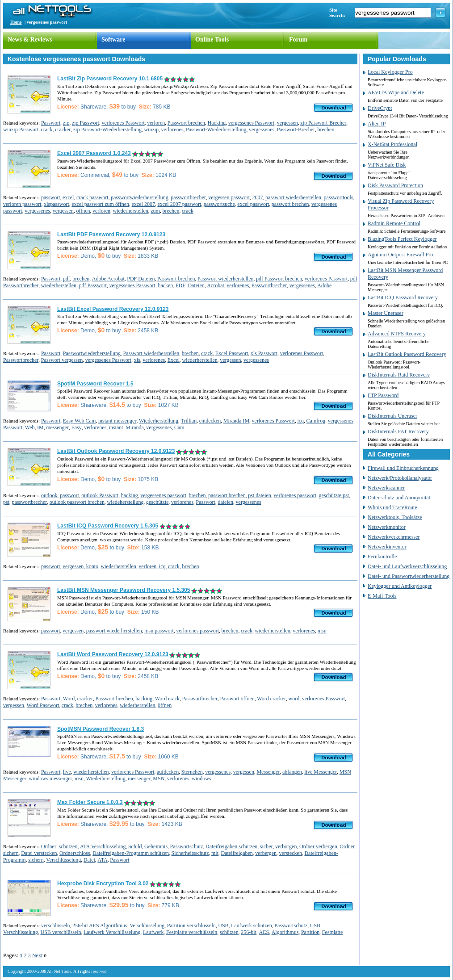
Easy (76, 427)
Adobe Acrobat (108, 279)
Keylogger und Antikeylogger (400, 586)
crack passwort (92, 197)
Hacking (217, 123)
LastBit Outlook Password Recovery (407, 354)
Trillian (189, 421)
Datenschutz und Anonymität (399, 498)
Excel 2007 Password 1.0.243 (94, 153)
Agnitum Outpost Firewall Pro (400, 255)
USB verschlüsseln (61, 932)
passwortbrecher (188, 197)
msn (322, 631)
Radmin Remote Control (394, 223)
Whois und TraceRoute (392, 507)
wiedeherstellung (125, 502)
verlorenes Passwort (123, 123)
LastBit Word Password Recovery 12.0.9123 (113, 654)
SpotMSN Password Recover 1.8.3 (101, 729)
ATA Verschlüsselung (103, 846)
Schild (135, 846)
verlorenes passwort (295, 495)
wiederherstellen (130, 211)
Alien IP (377, 124)
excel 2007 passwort (179, 204)
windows (201, 779)
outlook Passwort (100, 495)
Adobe (324, 285)
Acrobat (216, 285)
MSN (159, 779)
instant (116, 427)
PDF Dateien (141, 279)
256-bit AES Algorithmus (100, 926)
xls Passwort (264, 353)
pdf (67, 279)
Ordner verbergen (318, 846)
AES (264, 932)
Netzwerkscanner (386, 488)
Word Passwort (43, 705)
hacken (165, 285)
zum (155, 211)
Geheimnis (156, 846)
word (294, 699)
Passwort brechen (186, 123)
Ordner (49, 846)
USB (223, 926)
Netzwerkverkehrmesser (394, 537)
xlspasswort (57, 204)
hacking (130, 495)
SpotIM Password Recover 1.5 (95, 384)
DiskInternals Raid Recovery (399, 375)
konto (92, 566)
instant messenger (117, 421)
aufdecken (168, 772)
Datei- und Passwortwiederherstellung (409, 576)
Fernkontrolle (382, 557)
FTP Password (383, 395)
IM (40, 427)
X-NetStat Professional (392, 144)
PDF (180, 285)
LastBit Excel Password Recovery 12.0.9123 (113, 309)
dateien (225, 502)
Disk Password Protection (395, 185)
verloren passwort (22, 204)
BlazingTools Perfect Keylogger (402, 239)
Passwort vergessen (62, 360)
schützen (68, 846)
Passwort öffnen (237, 699)
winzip (151, 130)
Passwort (51, 123)
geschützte (157, 502)
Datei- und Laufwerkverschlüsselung (407, 566)
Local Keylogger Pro (390, 72)
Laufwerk (153, 932)
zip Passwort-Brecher (323, 123)
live (67, 772)
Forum (298, 40)
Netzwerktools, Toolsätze (395, 517)
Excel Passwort (232, 353)
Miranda (135, 427)
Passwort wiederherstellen (226, 279)
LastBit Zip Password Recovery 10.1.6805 (110, 79)
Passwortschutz (187, 846)
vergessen (287, 123)
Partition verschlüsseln (191, 926)
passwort (51, 197)
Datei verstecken (39, 853)
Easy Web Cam (79, 421)
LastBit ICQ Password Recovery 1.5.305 (108, 526)
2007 (258, 197)
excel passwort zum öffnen (100, 204)
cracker (63, 130)
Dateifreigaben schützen (231, 846)
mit (215, 853)
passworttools (339, 197)
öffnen (83, 211)
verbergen (266, 853)
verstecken (291, 853)
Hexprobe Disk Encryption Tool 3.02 (103, 884)
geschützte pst (334, 495)
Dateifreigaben (237, 853)
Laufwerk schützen (252, 926)
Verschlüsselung (63, 860)
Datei (89, 860)
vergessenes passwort (163, 495)
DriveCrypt (380, 108)
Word (69, 699)
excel (68, 197)
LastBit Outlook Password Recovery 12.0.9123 (116, 451)
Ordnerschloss (75, 853)
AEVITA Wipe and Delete (396, 92)
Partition (310, 932)
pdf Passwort (93, 285)
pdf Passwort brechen (279, 279)
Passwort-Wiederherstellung (216, 130)
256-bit (249, 932)
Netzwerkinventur (387, 547)
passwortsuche (219, 204)
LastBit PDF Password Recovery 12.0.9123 (111, 235)
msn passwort (159, 631)
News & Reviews (30, 40)
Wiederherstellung (159, 421)
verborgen (286, 846)
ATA (102, 860)
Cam (179, 427)
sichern (36, 860)
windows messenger (50, 779)
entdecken (210, 421)
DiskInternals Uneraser (392, 416)
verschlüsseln (56, 926)
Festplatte (333, 932)
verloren (156, 123)
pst (6, 502)
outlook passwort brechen (77, 502)
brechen (326, 130)
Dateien (196, 285)
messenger (57, 427)
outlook (49, 495)
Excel (174, 360)
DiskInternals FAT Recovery (398, 431)
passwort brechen (290, 204)
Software (113, 40)
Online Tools (212, 40)
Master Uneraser (386, 313)
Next (37, 955)
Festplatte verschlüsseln (192, 932)
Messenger (268, 772)
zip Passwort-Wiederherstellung (107, 130)
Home (16, 22)
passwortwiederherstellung (140, 197)
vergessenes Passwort (251, 123)
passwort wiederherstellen (293, 197)
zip (66, 123)
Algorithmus (285, 932)
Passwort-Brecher (296, 130)
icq (300, 421)
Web (30, 427)
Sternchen (192, 772)
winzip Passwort (21, 130)
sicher (266, 846)
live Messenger (321, 772)
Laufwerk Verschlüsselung (112, 932)
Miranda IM (236, 421)
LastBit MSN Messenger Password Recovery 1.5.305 (124, 590)
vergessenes (262, 130)
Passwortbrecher (269, 285)
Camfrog (316, 421)
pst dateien (260, 495)
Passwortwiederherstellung (92, 353)
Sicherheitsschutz (190, 853)
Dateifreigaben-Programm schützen (131, 853)
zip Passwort (86, 123)
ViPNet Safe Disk (387, 165)
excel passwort (253, 204)
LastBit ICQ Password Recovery (403, 297)
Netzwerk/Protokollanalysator (400, 478)
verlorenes (172, 130)
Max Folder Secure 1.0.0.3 (90, 802)
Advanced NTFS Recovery (397, 334)
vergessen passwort (229, 197)
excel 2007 (143, 204)
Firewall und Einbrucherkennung (403, 468)
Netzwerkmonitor (387, 527)
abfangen (292, 772)
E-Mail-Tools (382, 596)
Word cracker (271, 699)
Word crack (167, 699)
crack (47, 130)
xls (137, 360)
